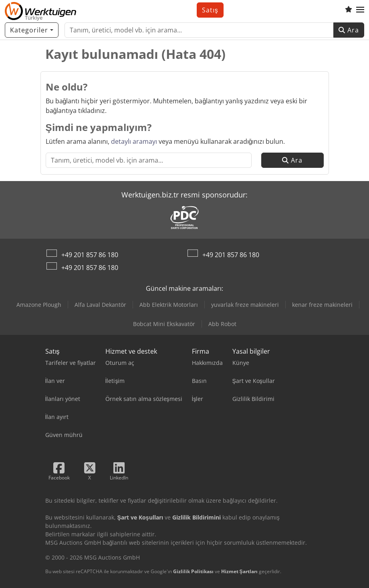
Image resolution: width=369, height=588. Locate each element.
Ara (349, 30)
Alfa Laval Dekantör (100, 305)
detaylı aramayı (134, 141)
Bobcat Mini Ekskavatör (164, 324)
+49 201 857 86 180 (90, 255)
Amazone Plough (39, 305)
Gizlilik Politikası (193, 571)
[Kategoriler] (32, 30)
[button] (360, 10)
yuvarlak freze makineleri (245, 305)
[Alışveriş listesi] (349, 10)
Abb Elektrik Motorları (169, 305)
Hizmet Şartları (239, 571)
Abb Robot (222, 324)
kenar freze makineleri (322, 305)
